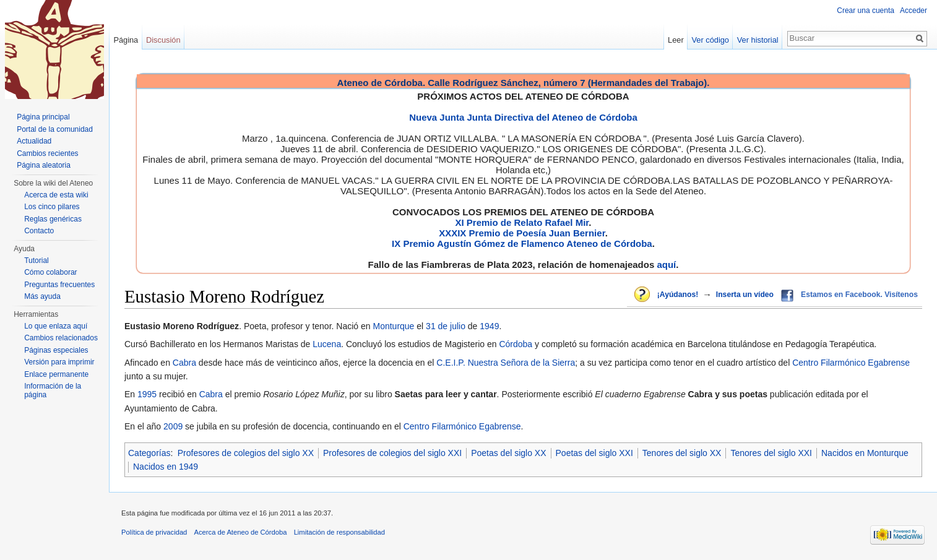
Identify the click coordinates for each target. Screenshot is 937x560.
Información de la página (53, 390)
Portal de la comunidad (55, 129)
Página (126, 40)
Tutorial (37, 261)
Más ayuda (42, 296)
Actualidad (34, 141)
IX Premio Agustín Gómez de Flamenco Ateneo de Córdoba (522, 243)
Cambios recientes (47, 153)
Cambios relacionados (61, 338)
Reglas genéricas (53, 219)
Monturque (393, 326)
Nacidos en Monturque (865, 453)
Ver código (710, 40)
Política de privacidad (154, 532)
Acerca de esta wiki (56, 195)
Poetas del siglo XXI (594, 453)
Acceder (913, 11)
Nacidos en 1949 (166, 467)
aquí (666, 265)
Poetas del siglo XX (508, 453)
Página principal (43, 117)
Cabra (184, 363)
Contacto (39, 231)
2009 (173, 426)
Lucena (327, 344)
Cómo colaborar (50, 272)
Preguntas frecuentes (59, 285)
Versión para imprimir (59, 362)
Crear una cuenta (866, 11)
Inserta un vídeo (745, 295)
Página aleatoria (44, 165)
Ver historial (758, 40)
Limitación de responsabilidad (339, 532)
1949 (489, 326)
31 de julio (446, 326)
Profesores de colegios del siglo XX (246, 453)
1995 (147, 394)
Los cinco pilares (52, 207)
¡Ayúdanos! (678, 295)
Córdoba (516, 344)
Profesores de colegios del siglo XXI (392, 453)
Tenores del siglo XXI (771, 453)
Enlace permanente (56, 374)
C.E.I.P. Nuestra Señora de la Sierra (506, 363)
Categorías (149, 453)
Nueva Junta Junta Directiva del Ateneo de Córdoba (523, 117)
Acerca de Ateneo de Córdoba (241, 532)
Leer (676, 40)
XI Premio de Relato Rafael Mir (522, 222)
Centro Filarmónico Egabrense (851, 363)
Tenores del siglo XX (682, 453)
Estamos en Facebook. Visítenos (859, 295)
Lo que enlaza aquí (56, 326)
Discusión (163, 40)
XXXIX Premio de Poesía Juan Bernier (522, 233)
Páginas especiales (56, 350)
